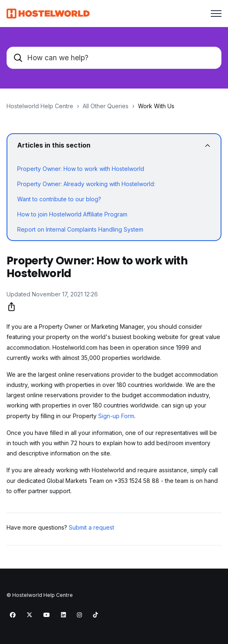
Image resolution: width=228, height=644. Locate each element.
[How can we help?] (114, 58)
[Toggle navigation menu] (216, 14)
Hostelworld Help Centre (40, 106)
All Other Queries (106, 106)
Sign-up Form (116, 416)
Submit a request (91, 527)
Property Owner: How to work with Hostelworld (81, 169)
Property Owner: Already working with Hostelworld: (86, 184)
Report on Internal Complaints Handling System (80, 229)
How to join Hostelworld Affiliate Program (72, 214)
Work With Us (156, 106)
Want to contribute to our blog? (59, 199)
